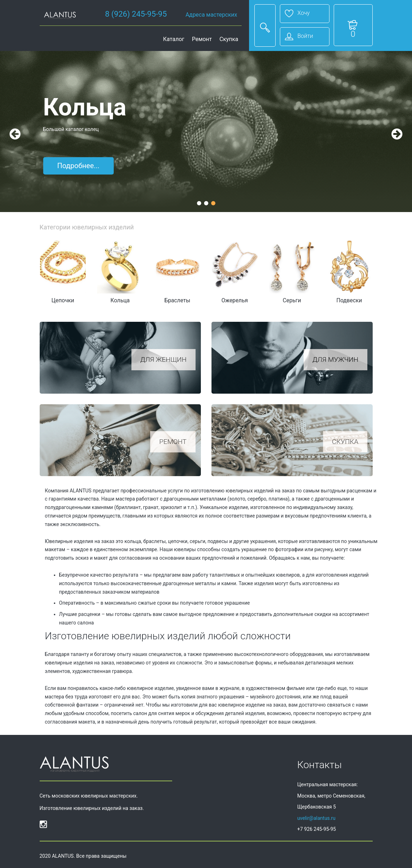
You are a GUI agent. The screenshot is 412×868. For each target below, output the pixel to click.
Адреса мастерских (211, 15)
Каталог (174, 39)
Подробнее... (78, 166)
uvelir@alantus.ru (316, 818)
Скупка (229, 39)
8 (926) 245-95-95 (136, 14)
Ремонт (202, 39)
